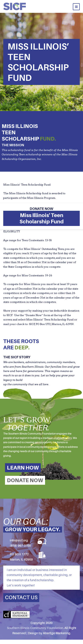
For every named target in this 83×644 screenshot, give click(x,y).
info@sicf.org (19, 540)
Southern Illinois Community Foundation (35, 628)
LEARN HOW (23, 468)
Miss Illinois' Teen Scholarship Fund (42, 218)
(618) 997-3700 (20, 545)
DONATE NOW (25, 480)
